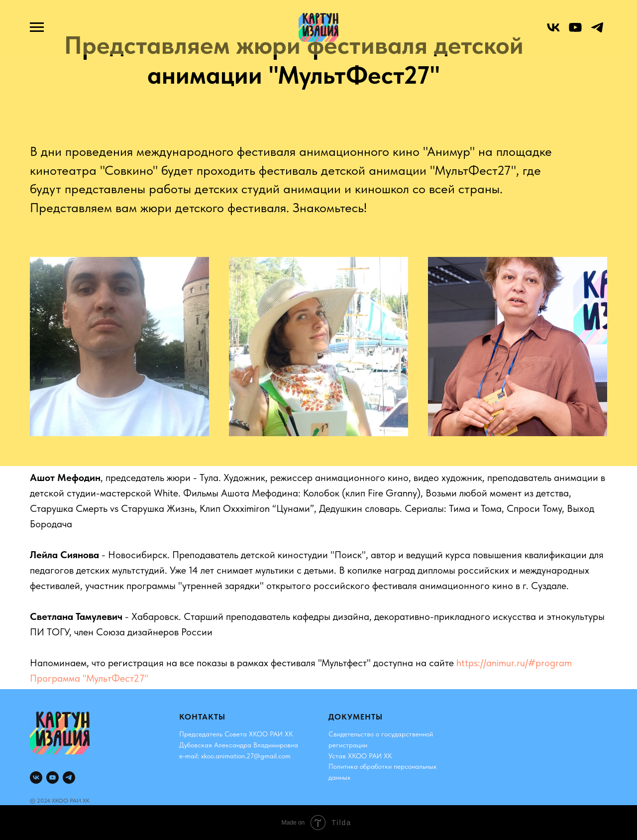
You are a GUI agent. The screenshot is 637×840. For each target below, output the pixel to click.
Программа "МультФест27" (89, 678)
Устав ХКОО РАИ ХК (360, 756)
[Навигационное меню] (37, 27)
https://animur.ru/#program (514, 663)
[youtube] (575, 32)
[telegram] (597, 32)
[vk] (553, 32)
